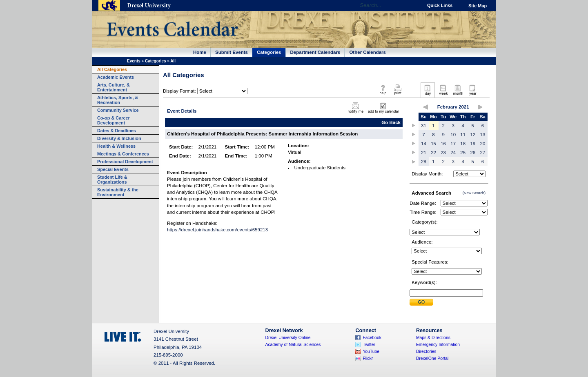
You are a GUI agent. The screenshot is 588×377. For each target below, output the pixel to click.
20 (483, 144)
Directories (426, 351)
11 (463, 135)
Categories (269, 52)
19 (473, 144)
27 (483, 153)
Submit (421, 302)
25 (463, 153)
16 (443, 144)
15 (433, 144)
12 (473, 135)
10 (453, 135)
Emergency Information (438, 345)
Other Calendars (367, 52)
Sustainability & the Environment (118, 192)
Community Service (118, 110)
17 (453, 144)
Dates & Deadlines (117, 131)
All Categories (112, 69)
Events (134, 61)
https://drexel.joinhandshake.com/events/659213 (217, 230)
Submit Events (232, 52)
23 (443, 153)
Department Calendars (315, 52)
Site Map (478, 6)
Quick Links (440, 5)
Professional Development (125, 162)
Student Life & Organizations (112, 180)
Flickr (368, 358)
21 (424, 153)
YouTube (371, 351)
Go (414, 5)
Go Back (391, 122)
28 (424, 162)
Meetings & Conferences (123, 154)
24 (453, 153)
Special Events (113, 169)
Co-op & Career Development (114, 120)
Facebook (372, 338)
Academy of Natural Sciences (293, 345)
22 (433, 153)
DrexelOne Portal (432, 358)
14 (424, 144)
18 (463, 144)
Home (200, 52)
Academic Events (116, 77)
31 (424, 126)
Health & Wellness (116, 146)
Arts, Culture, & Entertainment (114, 87)
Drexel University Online (288, 338)
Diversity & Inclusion (119, 138)
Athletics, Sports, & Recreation (118, 100)
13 (483, 135)
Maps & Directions (433, 338)
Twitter (369, 345)
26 (473, 153)
